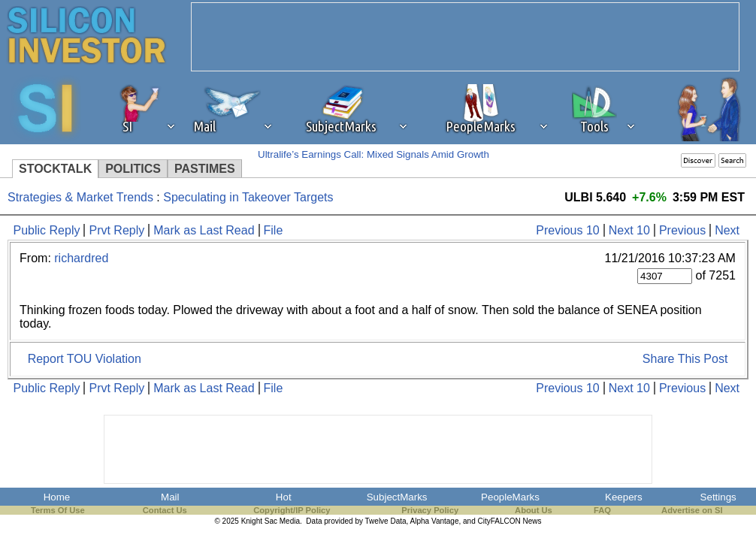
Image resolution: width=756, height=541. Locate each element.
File (274, 230)
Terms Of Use (58, 510)
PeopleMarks (510, 497)
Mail (170, 497)
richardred (81, 258)
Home (57, 497)
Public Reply (47, 230)
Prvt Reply (116, 230)
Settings (718, 497)
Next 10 (629, 230)
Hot (284, 497)
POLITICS (133, 169)
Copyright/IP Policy (292, 510)
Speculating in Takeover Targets (248, 197)
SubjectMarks (397, 497)
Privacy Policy (430, 510)
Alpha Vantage (435, 521)
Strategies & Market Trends (80, 197)
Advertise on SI (692, 510)
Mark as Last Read (204, 230)
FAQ (602, 510)
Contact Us (165, 510)
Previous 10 (568, 230)
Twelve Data (386, 521)
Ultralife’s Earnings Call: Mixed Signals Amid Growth (373, 154)
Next (727, 230)
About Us (534, 510)
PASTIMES (205, 169)
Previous (682, 230)
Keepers (624, 497)
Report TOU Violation (85, 359)
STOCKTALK (55, 169)
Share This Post (685, 359)
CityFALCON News (510, 521)
